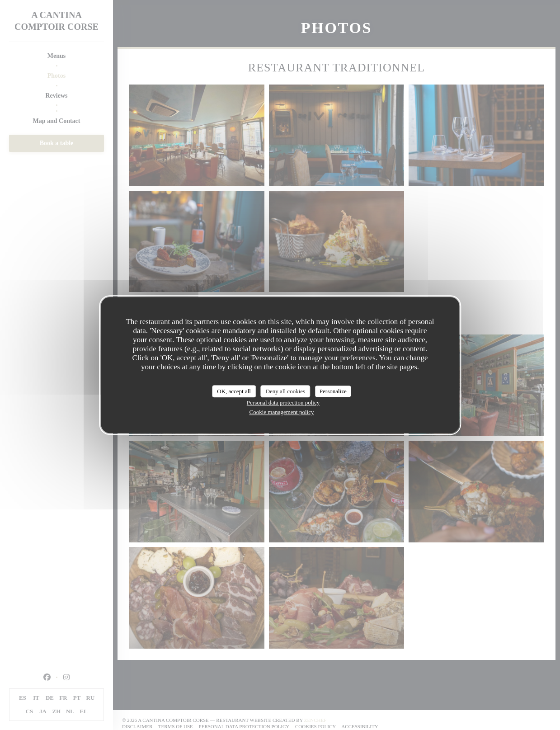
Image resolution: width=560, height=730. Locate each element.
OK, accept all (234, 391)
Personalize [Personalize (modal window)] (333, 391)
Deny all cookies (285, 391)
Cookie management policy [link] (282, 412)
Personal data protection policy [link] (283, 403)
